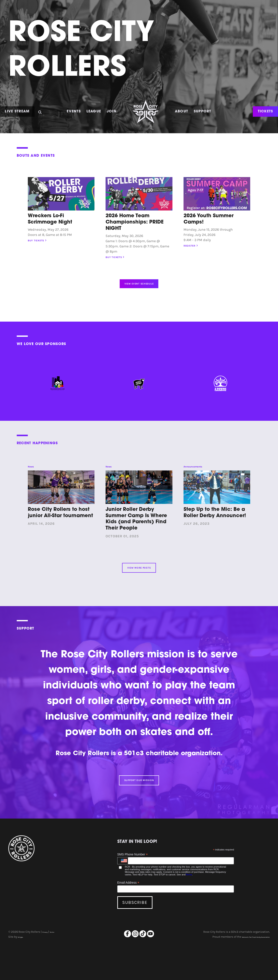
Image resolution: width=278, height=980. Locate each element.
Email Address (128, 914)
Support (203, 112)
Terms (189, 906)
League (94, 112)
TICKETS (266, 112)
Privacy (47, 964)
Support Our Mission (139, 808)
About (181, 112)
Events (74, 112)
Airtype (22, 969)
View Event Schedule (139, 291)
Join (112, 112)
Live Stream (17, 112)
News (33, 480)
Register (196, 247)
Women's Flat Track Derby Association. (245, 969)
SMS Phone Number (132, 886)
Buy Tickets (43, 242)
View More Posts (139, 588)
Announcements (200, 480)
